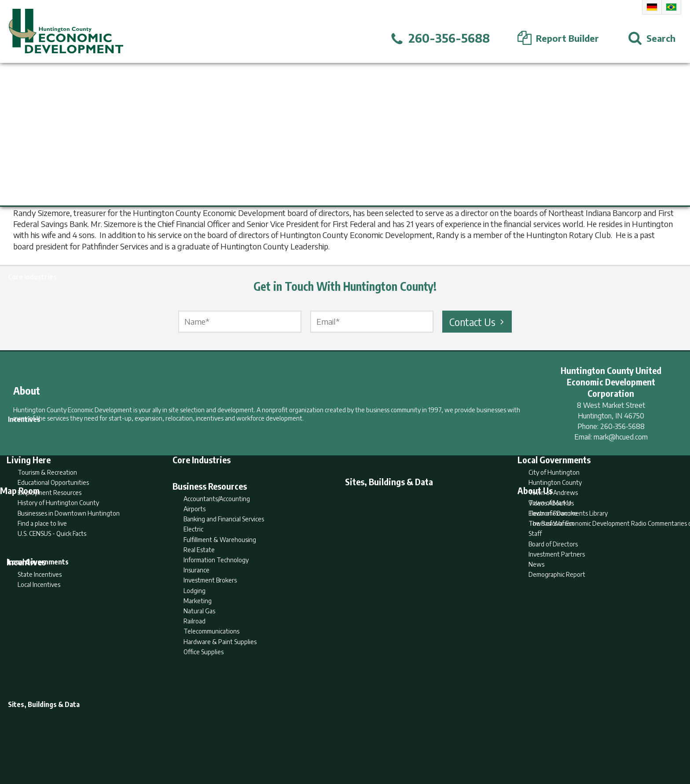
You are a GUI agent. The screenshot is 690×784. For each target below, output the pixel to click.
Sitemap (416, 743)
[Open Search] (652, 38)
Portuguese (671, 7)
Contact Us (478, 322)
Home (272, 743)
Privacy (383, 743)
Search (300, 743)
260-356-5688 (622, 426)
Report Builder (341, 743)
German (652, 7)
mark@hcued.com (621, 437)
